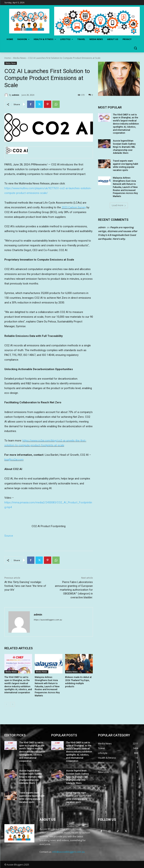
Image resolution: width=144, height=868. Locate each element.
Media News (19, 58)
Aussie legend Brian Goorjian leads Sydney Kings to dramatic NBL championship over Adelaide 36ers (124, 147)
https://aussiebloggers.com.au (48, 620)
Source (9, 536)
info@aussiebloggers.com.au (69, 852)
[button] (135, 48)
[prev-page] (7, 704)
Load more (119, 205)
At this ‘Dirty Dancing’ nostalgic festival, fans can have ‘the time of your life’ (25, 586)
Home (8, 58)
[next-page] (13, 704)
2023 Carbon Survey (74, 207)
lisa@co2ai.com (14, 460)
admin (16, 95)
